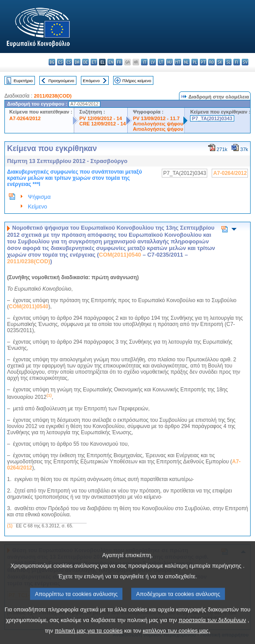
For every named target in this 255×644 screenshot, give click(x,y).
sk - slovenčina (220, 62)
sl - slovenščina (228, 62)
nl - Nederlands (186, 62)
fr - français (119, 62)
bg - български (52, 62)
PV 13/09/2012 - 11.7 (156, 118)
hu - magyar (169, 62)
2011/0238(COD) (53, 96)
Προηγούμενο (61, 81)
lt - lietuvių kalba (161, 62)
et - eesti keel (94, 62)
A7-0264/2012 (25, 118)
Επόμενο (91, 81)
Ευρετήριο (23, 81)
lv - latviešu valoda (153, 62)
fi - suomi (237, 62)
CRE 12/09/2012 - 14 (103, 124)
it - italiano (144, 62)
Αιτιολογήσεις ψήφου (158, 124)
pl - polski (195, 62)
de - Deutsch (86, 62)
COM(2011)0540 (120, 255)
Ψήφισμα (39, 197)
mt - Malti (178, 62)
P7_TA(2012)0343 (212, 118)
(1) (10, 526)
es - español (60, 62)
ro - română (211, 62)
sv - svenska (245, 62)
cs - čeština (69, 62)
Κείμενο (38, 206)
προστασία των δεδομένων (212, 631)
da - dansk (77, 62)
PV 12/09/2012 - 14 (101, 118)
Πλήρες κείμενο (137, 81)
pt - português (203, 62)
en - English (111, 62)
